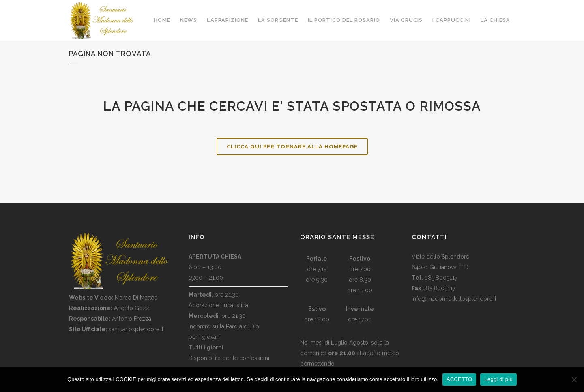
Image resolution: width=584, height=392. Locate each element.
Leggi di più (498, 379)
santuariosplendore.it (136, 329)
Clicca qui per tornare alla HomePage (292, 147)
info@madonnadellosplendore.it (454, 299)
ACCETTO (459, 379)
